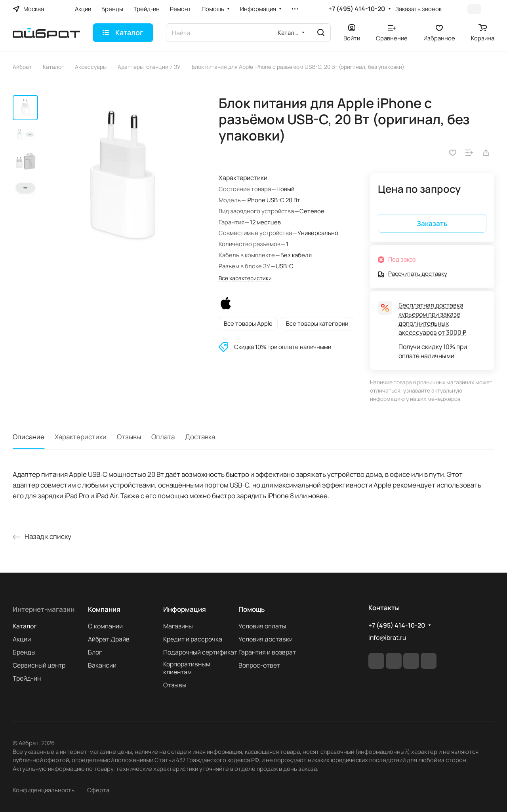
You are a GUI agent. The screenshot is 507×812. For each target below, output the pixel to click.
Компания (104, 609)
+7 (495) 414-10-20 (357, 9)
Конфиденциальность (44, 790)
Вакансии (102, 665)
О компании (105, 626)
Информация (185, 609)
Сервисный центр (39, 665)
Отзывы (129, 437)
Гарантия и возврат (267, 652)
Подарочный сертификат (200, 652)
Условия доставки (266, 639)
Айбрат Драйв (109, 639)
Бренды (24, 652)
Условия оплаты (262, 626)
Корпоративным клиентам (187, 668)
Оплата (163, 437)
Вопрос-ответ (259, 665)
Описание (29, 437)
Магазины (178, 626)
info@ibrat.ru (387, 637)
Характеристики (81, 437)
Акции (22, 639)
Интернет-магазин (44, 609)
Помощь (252, 609)
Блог (95, 652)
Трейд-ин (27, 678)
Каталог (25, 626)
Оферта (98, 790)
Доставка (200, 437)
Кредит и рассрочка (193, 639)
